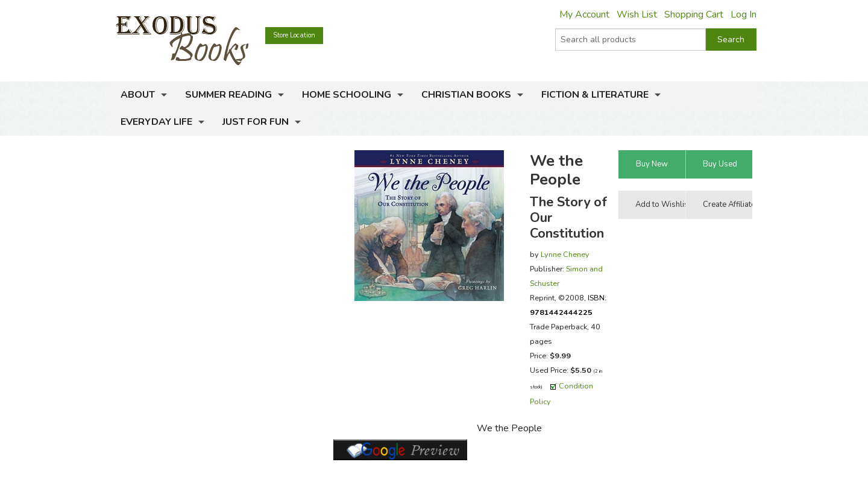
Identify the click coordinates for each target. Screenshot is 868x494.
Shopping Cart (694, 14)
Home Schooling (347, 95)
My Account (584, 14)
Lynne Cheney (565, 254)
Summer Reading (228, 95)
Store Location (294, 35)
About (138, 95)
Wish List (637, 14)
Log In (744, 14)
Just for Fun (256, 122)
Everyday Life (156, 122)
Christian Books (466, 95)
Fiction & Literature (595, 95)
